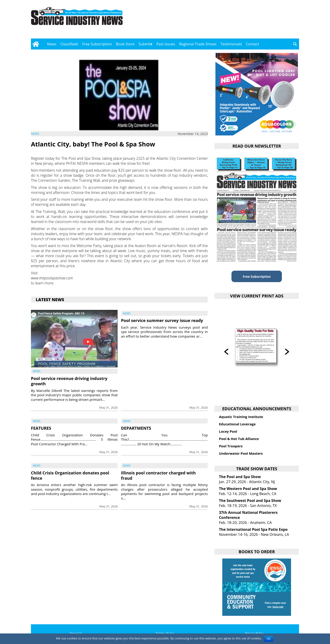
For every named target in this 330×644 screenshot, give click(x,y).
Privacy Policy (254, 633)
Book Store (125, 44)
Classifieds (69, 44)
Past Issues (166, 44)
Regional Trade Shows (198, 44)
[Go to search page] (295, 44)
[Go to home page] (36, 44)
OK (269, 639)
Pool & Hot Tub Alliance (239, 439)
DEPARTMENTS (136, 428)
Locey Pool (228, 431)
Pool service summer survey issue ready (162, 320)
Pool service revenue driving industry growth (69, 381)
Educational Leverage (237, 424)
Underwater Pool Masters (241, 453)
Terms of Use (165, 633)
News (52, 44)
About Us (76, 633)
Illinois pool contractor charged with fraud (158, 475)
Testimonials (231, 44)
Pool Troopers (231, 446)
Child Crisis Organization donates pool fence (70, 475)
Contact (252, 44)
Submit (144, 44)
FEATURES (41, 428)
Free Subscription (97, 44)
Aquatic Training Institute (241, 417)
